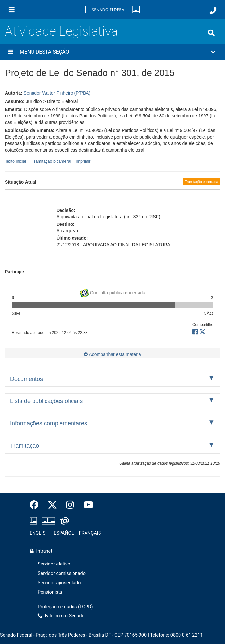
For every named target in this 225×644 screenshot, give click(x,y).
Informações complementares (49, 423)
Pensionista (50, 592)
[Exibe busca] (211, 33)
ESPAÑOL (64, 533)
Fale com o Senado (61, 616)
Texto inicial (16, 161)
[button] (112, 52)
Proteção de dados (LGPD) (65, 607)
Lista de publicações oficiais (46, 401)
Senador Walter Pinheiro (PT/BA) (57, 93)
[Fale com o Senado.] (213, 11)
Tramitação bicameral (52, 161)
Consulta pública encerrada (112, 292)
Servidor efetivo (54, 564)
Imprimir (83, 161)
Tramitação (25, 446)
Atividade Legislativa (61, 31)
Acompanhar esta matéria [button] (112, 354)
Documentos (26, 379)
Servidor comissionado (62, 573)
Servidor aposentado (59, 583)
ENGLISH (39, 533)
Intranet (41, 551)
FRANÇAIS (90, 533)
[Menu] (12, 10)
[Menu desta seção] (11, 52)
